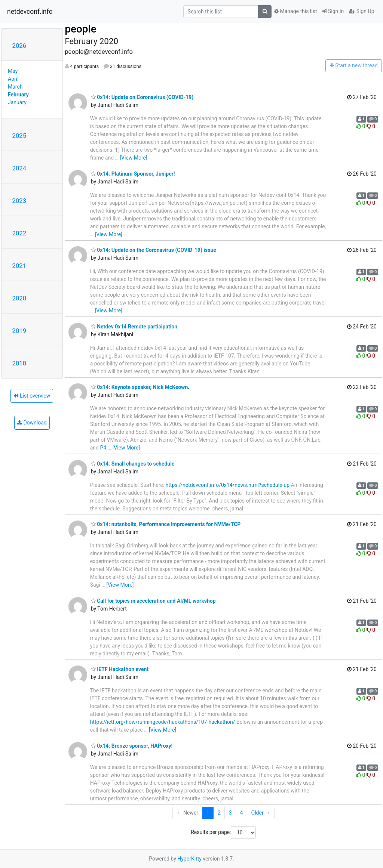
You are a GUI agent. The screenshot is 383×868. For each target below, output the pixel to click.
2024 (19, 168)
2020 (19, 298)
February (18, 95)
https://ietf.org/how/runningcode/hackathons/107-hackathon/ (163, 722)
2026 (19, 46)
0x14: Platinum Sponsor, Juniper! (133, 174)
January (17, 102)
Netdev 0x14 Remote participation (134, 327)
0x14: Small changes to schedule (133, 464)
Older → (261, 813)
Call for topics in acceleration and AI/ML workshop (153, 601)
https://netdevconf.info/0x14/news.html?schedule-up (228, 485)
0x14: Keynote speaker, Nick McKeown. (140, 387)
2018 (19, 363)
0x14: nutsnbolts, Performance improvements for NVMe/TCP (166, 524)
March (15, 87)
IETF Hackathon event (120, 669)
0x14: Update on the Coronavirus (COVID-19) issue (154, 250)
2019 (19, 331)
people (81, 29)
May (13, 71)
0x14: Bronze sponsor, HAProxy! (132, 746)
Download (32, 423)
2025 (19, 136)
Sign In (333, 11)
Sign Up (361, 11)
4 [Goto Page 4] (242, 813)
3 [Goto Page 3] (230, 813)
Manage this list (295, 11)
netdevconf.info (30, 12)
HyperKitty (189, 859)
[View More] (133, 158)
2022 (19, 233)
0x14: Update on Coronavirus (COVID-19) (142, 97)
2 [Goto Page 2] (219, 813)
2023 (19, 201)
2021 (19, 266)
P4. (104, 448)
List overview (32, 396)
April (13, 79)
